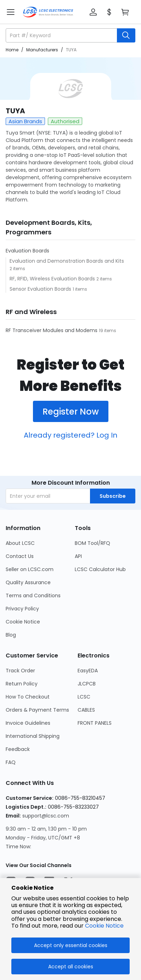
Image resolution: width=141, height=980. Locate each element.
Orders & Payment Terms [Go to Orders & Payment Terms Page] (37, 710)
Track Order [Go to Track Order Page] (20, 671)
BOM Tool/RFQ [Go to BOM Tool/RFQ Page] (92, 543)
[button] (93, 12)
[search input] (62, 35)
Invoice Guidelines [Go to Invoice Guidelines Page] (28, 723)
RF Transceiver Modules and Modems (52, 330)
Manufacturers (42, 50)
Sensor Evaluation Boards (41, 289)
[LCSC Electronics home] (48, 12)
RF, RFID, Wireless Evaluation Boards (53, 279)
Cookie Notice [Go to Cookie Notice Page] (23, 622)
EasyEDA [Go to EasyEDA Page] (88, 671)
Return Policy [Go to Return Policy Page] (22, 684)
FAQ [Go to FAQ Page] (11, 762)
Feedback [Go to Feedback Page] (18, 749)
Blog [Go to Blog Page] (11, 635)
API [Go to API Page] (78, 556)
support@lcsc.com (46, 816)
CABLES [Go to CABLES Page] (86, 710)
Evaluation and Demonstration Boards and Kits (67, 261)
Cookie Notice (104, 926)
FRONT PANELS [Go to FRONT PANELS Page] (95, 723)
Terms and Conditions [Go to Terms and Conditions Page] (33, 596)
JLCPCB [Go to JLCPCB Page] (87, 684)
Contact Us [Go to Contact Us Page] (20, 556)
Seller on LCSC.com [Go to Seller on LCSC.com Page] (30, 569)
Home (12, 50)
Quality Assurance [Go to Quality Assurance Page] (28, 582)
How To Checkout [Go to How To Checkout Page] (28, 697)
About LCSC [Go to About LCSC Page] (20, 543)
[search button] (126, 35)
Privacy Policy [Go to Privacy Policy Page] (22, 609)
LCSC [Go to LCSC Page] (84, 697)
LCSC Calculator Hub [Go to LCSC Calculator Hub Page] (100, 569)
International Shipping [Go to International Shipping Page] (33, 736)
